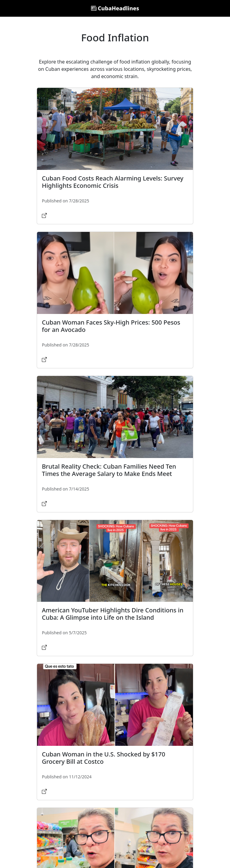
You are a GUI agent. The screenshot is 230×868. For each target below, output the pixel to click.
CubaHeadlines (115, 8)
